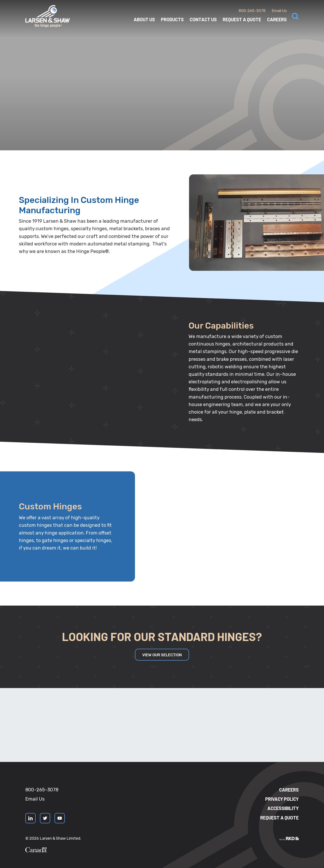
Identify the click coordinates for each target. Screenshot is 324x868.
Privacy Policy (282, 799)
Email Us (279, 11)
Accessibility (283, 808)
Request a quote (279, 818)
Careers (277, 19)
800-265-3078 (252, 11)
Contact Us (203, 19)
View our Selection (162, 655)
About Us (144, 19)
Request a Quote (242, 19)
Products (172, 19)
